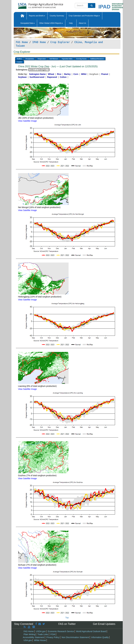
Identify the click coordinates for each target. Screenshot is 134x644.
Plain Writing (29, 634)
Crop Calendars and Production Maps (84, 16)
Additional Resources (97, 59)
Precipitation (30, 59)
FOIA (53, 634)
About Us (82, 23)
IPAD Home (39, 42)
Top (67, 618)
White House (40, 640)
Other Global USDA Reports (51, 23)
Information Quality (100, 637)
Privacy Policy (53, 637)
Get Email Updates (104, 624)
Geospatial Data (28, 23)
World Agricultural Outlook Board (91, 631)
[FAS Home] (33, 5)
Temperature (42, 59)
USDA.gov (41, 631)
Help (71, 23)
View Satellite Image (28, 121)
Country (20, 62)
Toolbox (19, 59)
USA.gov (28, 640)
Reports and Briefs (37, 16)
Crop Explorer (60, 42)
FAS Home (22, 42)
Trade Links (43, 634)
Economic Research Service (61, 631)
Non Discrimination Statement (75, 637)
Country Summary (57, 16)
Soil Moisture (54, 59)
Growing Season (81, 59)
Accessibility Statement (34, 637)
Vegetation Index (67, 59)
